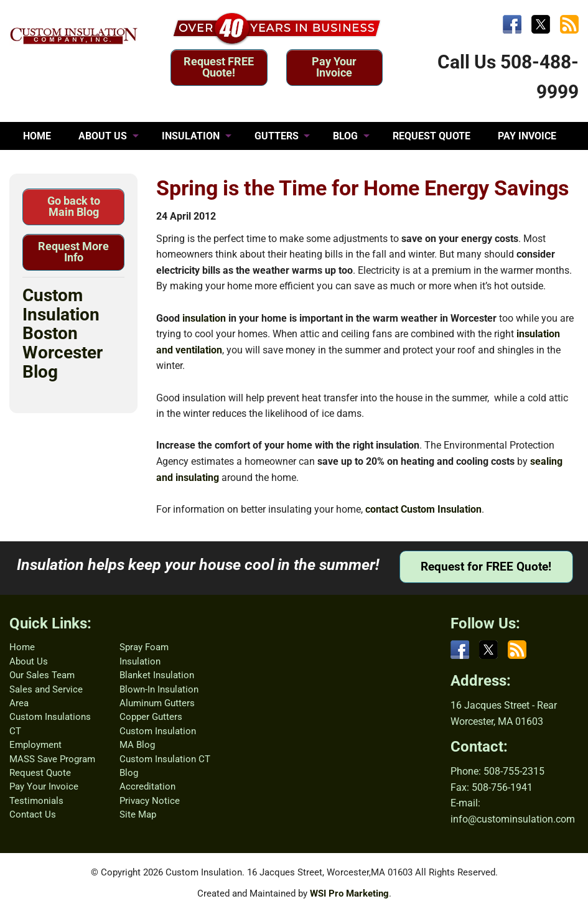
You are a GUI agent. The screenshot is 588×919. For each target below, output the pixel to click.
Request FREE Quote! (219, 67)
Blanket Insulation (157, 675)
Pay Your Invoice (334, 67)
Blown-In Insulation (159, 689)
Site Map (138, 814)
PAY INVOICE (527, 136)
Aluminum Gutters (157, 703)
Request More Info (73, 252)
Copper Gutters (151, 717)
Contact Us (33, 814)
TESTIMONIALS (59, 164)
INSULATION (191, 136)
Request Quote (40, 773)
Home (22, 647)
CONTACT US (152, 164)
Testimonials (36, 801)
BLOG (345, 136)
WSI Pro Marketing (349, 893)
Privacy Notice (150, 801)
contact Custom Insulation (423, 509)
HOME (37, 136)
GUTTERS (277, 136)
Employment (35, 745)
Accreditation (147, 786)
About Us (29, 661)
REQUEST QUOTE (432, 136)
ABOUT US (103, 136)
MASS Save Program (52, 759)
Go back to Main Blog (74, 206)
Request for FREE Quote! (486, 567)
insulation (204, 318)
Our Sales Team (42, 675)
